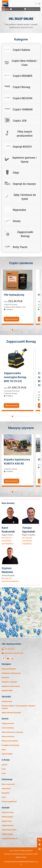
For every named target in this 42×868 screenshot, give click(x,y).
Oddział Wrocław (8, 825)
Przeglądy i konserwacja (10, 745)
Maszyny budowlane (9, 669)
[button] (36, 4)
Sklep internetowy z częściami (12, 732)
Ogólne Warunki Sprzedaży (11, 713)
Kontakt (16, 851)
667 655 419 (7, 538)
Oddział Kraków (7, 834)
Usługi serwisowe (8, 723)
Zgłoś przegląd (7, 754)
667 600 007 (7, 578)
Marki (4, 750)
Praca (4, 773)
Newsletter (6, 793)
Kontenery (5, 678)
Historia (5, 765)
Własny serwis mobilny (10, 741)
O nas (11, 851)
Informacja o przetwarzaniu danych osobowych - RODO (21, 854)
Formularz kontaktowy (10, 839)
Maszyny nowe (7, 701)
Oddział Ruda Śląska (9, 830)
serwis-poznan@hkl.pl (10, 581)
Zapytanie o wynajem (9, 682)
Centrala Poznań (8, 812)
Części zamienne (8, 728)
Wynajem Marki (7, 691)
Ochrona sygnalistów (9, 802)
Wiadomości (6, 789)
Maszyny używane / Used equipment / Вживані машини (18, 707)
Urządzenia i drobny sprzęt (11, 673)
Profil (4, 769)
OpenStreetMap (37, 637)
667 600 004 (27, 538)
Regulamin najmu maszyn (11, 686)
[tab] (12, 330)
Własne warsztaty (8, 736)
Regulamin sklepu (21, 857)
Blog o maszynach (8, 784)
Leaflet (27, 637)
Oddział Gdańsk (7, 817)
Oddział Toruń (7, 821)
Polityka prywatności (26, 851)
